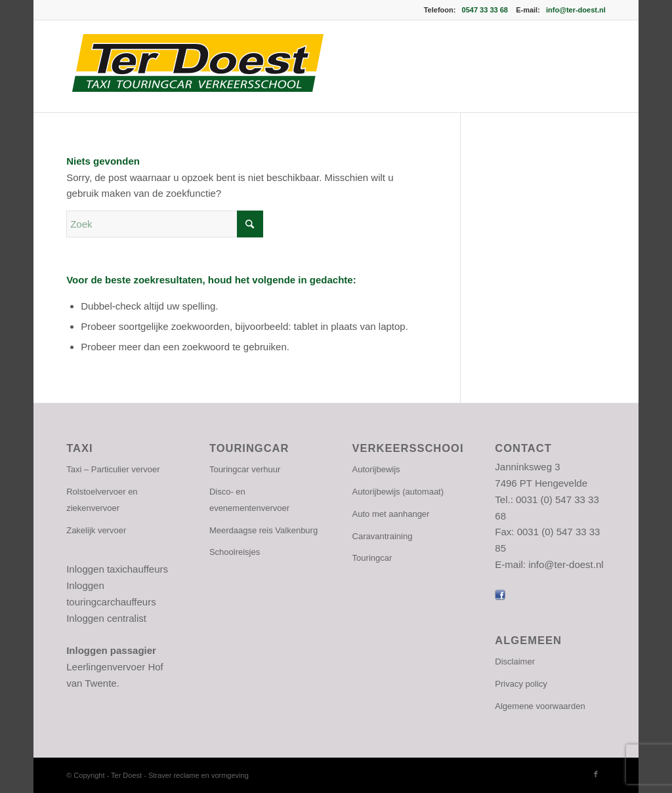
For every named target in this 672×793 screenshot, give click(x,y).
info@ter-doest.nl (576, 10)
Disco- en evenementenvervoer (249, 500)
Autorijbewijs (376, 469)
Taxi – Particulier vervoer (113, 469)
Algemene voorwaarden (540, 706)
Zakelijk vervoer (96, 530)
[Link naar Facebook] (596, 774)
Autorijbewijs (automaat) (398, 492)
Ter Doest (127, 775)
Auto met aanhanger (391, 514)
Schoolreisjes (235, 552)
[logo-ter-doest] (197, 66)
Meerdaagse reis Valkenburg (263, 530)
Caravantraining (383, 536)
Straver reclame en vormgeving (199, 775)
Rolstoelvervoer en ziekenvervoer (102, 500)
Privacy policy (521, 684)
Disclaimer (515, 661)
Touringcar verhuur (245, 469)
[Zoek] (165, 224)
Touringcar (372, 558)
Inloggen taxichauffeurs (117, 569)
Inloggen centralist (106, 618)
